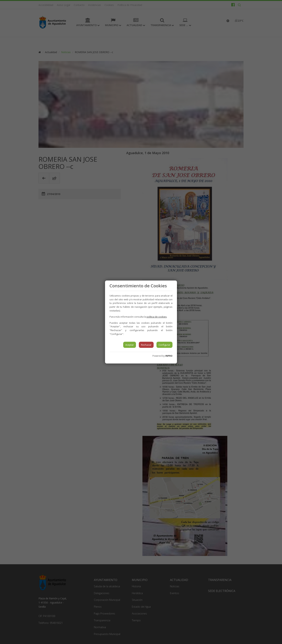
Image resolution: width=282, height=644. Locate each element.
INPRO (169, 356)
